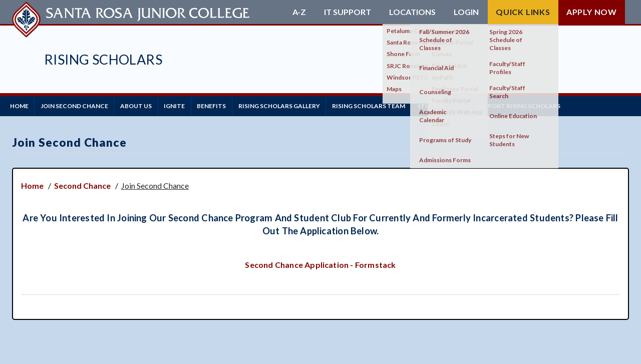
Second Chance (82, 184)
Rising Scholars (103, 59)
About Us (147, 105)
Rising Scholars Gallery (303, 105)
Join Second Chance (81, 105)
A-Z (299, 12)
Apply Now (592, 12)
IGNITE (190, 105)
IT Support (348, 12)
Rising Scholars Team (397, 105)
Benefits (231, 105)
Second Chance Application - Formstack (320, 262)
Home (21, 105)
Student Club (473, 105)
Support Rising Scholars (556, 105)
